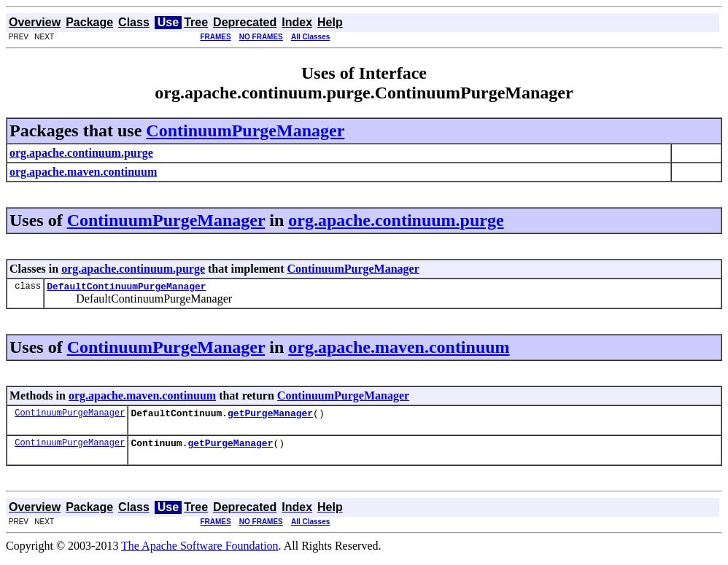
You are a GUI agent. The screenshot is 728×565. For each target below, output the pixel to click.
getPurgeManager (270, 417)
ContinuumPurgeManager (245, 130)
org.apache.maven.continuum (399, 349)
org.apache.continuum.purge (396, 220)
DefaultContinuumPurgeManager (126, 288)
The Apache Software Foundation (200, 552)
